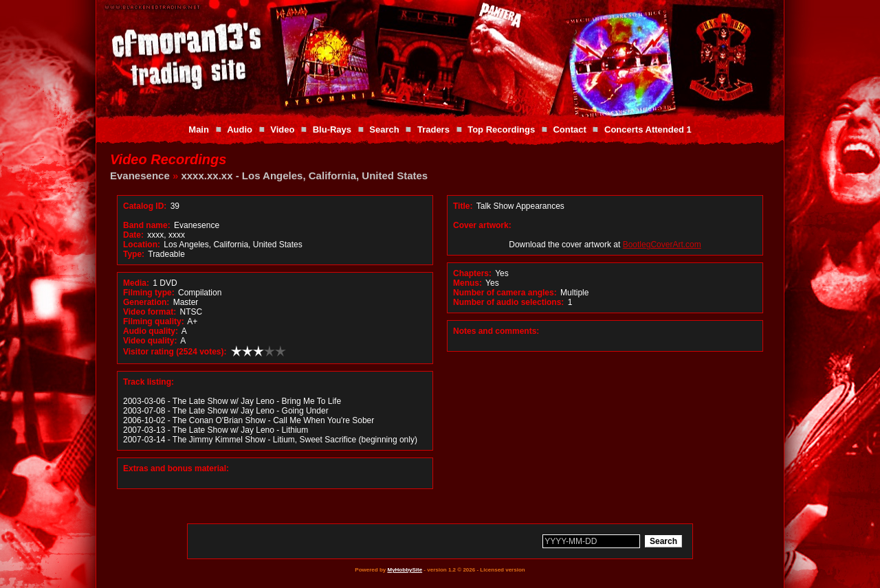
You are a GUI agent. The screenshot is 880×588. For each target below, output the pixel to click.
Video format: (150, 312)
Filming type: (149, 293)
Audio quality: (151, 331)
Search (384, 129)
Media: (136, 283)
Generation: (146, 302)
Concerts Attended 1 (648, 129)
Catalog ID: (145, 206)
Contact (569, 129)
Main (199, 129)
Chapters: (472, 273)
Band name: (147, 225)
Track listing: (148, 382)
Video (282, 129)
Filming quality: (154, 321)
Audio (240, 129)
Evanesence (140, 176)
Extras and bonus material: (176, 468)
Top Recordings (501, 129)
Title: (464, 206)
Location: (142, 245)
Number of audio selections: (508, 302)
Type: (134, 254)
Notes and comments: (496, 331)
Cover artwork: (482, 225)
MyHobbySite (405, 570)
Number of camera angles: (505, 293)
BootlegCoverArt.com (662, 245)
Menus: (467, 283)
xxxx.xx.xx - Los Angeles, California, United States (304, 176)
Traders (433, 129)
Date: (133, 235)
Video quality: (150, 341)
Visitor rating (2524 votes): (175, 352)
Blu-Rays (332, 129)
